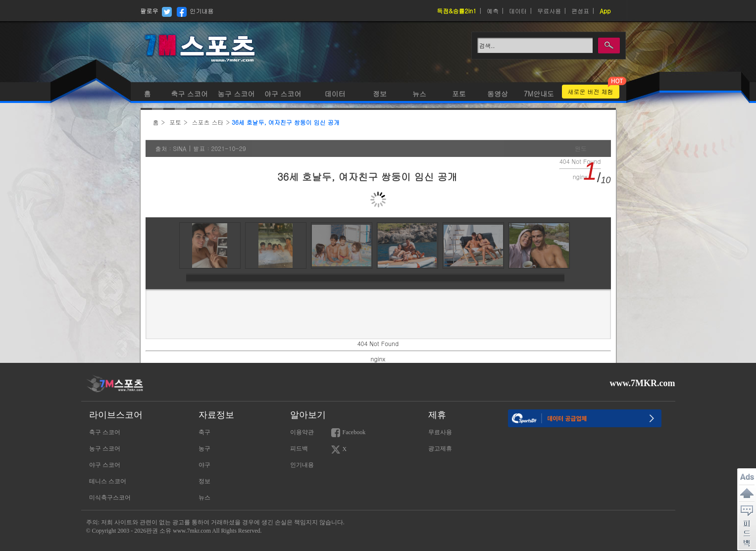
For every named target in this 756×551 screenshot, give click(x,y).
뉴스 (419, 94)
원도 (581, 148)
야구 (204, 465)
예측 (493, 11)
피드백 (299, 449)
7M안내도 (539, 94)
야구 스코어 (283, 94)
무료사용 (549, 11)
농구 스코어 (235, 94)
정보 (380, 94)
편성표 (580, 11)
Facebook (349, 433)
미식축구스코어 (110, 498)
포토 (459, 94)
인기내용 (202, 11)
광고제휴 (440, 449)
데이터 (518, 11)
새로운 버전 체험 (591, 91)
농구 (204, 449)
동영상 (498, 94)
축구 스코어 (189, 94)
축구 (204, 432)
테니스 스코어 (108, 481)
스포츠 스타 (208, 122)
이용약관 (302, 432)
